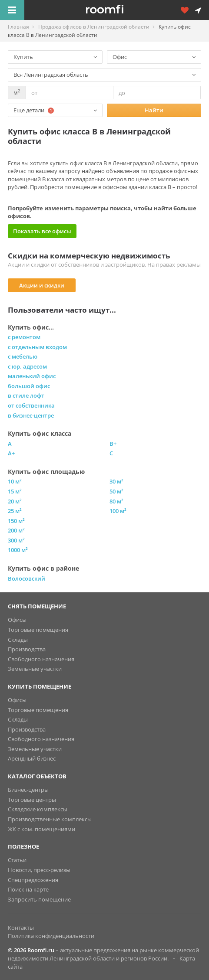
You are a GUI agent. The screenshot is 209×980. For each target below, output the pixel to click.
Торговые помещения (38, 630)
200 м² (16, 530)
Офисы (17, 620)
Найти (154, 110)
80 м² (116, 501)
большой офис (29, 386)
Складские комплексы (38, 809)
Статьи (17, 860)
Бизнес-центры (28, 790)
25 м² (15, 511)
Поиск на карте (28, 889)
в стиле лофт (26, 395)
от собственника (31, 405)
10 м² (15, 481)
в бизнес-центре (31, 415)
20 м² (15, 501)
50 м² (116, 491)
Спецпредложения (33, 880)
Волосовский (27, 578)
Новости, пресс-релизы (39, 870)
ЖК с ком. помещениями (41, 829)
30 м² (116, 481)
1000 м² (18, 550)
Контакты (21, 928)
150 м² (16, 521)
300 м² (16, 540)
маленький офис (32, 376)
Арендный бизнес (32, 758)
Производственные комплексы (50, 819)
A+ (11, 453)
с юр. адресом (27, 366)
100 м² (118, 511)
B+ (113, 444)
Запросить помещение (39, 899)
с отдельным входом (37, 347)
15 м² (15, 491)
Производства (27, 649)
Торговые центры (32, 800)
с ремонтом (24, 337)
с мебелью (23, 356)
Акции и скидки (42, 285)
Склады (18, 640)
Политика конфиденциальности (51, 936)
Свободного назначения (41, 659)
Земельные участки (35, 669)
